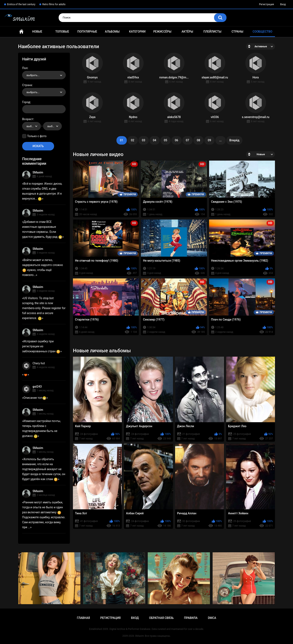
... (220, 140)
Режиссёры (162, 32)
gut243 (37, 387)
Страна (27, 85)
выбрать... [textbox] (33, 75)
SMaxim (38, 172)
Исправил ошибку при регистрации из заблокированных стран (41, 346)
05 (166, 140)
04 (155, 140)
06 (177, 140)
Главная (21, 32)
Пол (25, 68)
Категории (137, 32)
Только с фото (37, 136)
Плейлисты (212, 32)
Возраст (28, 119)
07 (188, 140)
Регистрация (266, 4)
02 (133, 140)
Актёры (187, 32)
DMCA (212, 618)
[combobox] (44, 75)
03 (144, 140)
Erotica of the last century (21, 4)
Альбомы (112, 32)
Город (26, 102)
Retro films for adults (54, 4)
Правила (191, 618)
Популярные (87, 32)
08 (199, 140)
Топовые (62, 32)
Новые (37, 32)
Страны (237, 32)
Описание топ (35, 398)
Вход (283, 4)
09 (209, 140)
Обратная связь (161, 618)
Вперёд (234, 140)
